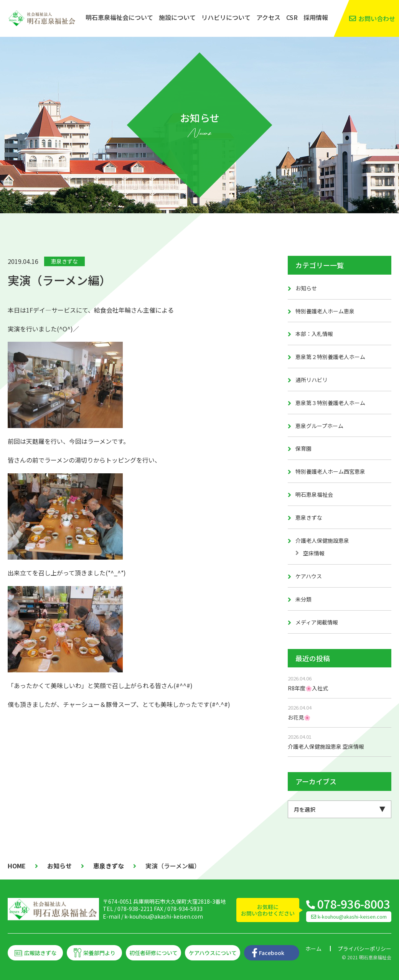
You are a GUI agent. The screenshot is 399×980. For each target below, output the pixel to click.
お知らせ (306, 288)
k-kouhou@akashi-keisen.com (164, 916)
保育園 (303, 448)
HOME (17, 866)
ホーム (313, 949)
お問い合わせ (377, 18)
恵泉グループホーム (319, 426)
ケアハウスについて (213, 953)
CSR (292, 17)
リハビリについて (226, 17)
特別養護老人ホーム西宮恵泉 (330, 471)
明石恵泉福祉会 (314, 494)
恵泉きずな (64, 261)
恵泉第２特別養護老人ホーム (330, 357)
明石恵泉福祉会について (119, 17)
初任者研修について (153, 953)
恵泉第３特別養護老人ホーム (330, 403)
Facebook (272, 953)
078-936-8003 (354, 904)
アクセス (268, 17)
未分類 (303, 599)
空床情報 (314, 553)
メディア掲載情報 (317, 622)
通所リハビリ (312, 380)
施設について (177, 17)
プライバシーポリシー (364, 949)
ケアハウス (309, 576)
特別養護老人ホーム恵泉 (325, 311)
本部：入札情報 (314, 334)
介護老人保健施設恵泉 (322, 540)
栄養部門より (99, 953)
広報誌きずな (40, 953)
